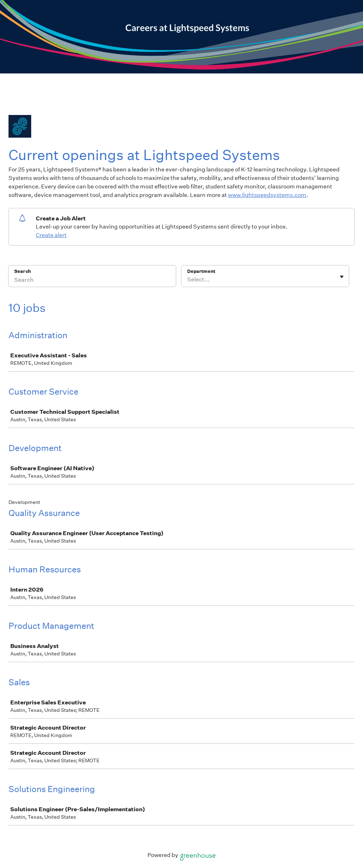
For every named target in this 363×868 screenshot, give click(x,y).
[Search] (92, 281)
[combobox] (188, 280)
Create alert (51, 235)
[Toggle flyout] (342, 277)
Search (23, 271)
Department (201, 271)
